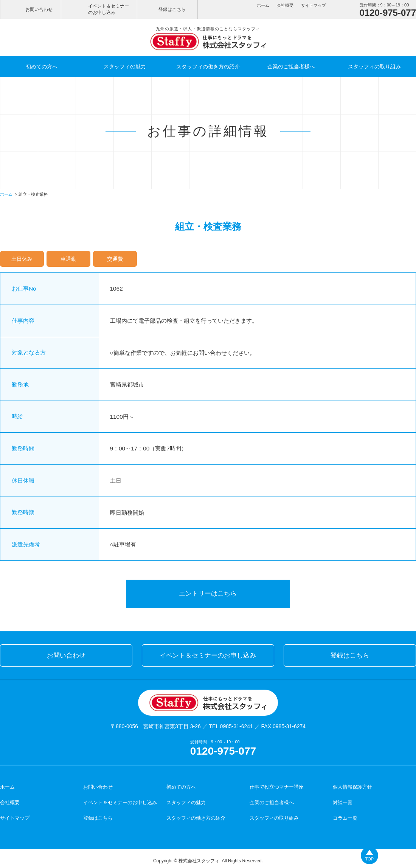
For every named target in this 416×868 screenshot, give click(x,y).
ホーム (263, 5)
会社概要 (285, 5)
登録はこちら (172, 9)
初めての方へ (42, 67)
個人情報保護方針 (352, 785)
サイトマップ (314, 5)
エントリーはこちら (208, 592)
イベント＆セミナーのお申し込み (109, 9)
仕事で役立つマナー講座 (277, 785)
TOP (369, 859)
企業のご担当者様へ (291, 67)
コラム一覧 (345, 816)
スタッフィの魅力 (125, 67)
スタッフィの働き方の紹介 (208, 67)
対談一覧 (343, 800)
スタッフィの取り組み (374, 67)
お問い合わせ (39, 9)
